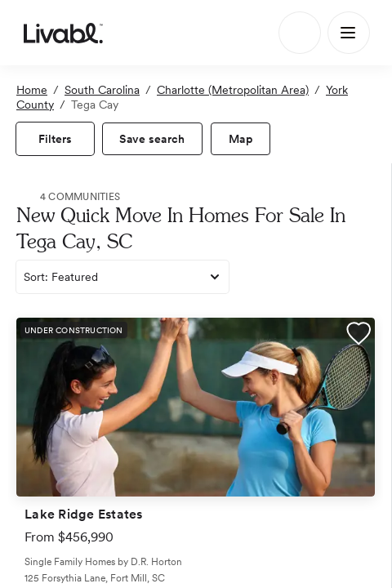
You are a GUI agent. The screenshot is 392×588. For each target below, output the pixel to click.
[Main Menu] (349, 33)
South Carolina (102, 90)
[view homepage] (63, 33)
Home (32, 90)
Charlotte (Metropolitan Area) (233, 90)
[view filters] (55, 139)
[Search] (300, 33)
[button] (359, 336)
